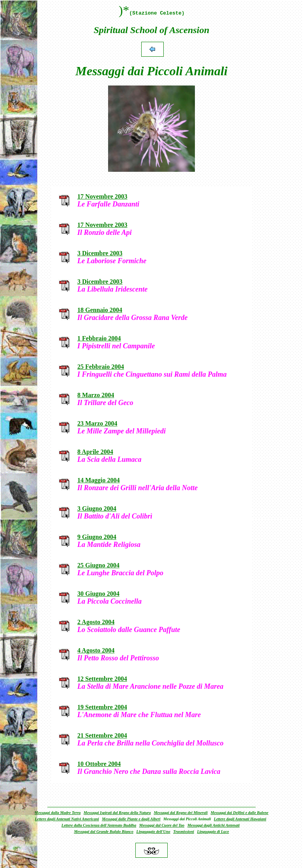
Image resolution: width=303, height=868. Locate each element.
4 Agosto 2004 (96, 650)
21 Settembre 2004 (102, 735)
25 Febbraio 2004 (101, 367)
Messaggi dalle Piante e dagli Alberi (131, 819)
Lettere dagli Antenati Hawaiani (240, 819)
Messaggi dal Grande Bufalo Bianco (104, 832)
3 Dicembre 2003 (100, 253)
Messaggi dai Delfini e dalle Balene (239, 813)
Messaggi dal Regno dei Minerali (181, 813)
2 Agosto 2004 (96, 622)
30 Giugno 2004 (98, 594)
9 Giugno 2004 (97, 537)
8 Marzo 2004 (96, 395)
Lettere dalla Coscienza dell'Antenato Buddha (99, 825)
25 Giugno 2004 (98, 565)
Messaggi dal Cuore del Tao (162, 825)
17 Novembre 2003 (102, 196)
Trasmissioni (184, 832)
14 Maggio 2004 (99, 480)
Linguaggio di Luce (213, 832)
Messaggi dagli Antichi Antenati (213, 825)
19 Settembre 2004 (102, 707)
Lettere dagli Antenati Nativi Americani (67, 819)
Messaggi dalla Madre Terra (58, 813)
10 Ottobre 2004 (99, 764)
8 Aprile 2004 (95, 452)
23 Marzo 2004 (97, 423)
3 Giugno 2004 (97, 508)
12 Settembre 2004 (102, 679)
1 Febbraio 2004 (99, 338)
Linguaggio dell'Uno (153, 832)
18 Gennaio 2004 (100, 310)
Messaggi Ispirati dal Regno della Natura (117, 813)
